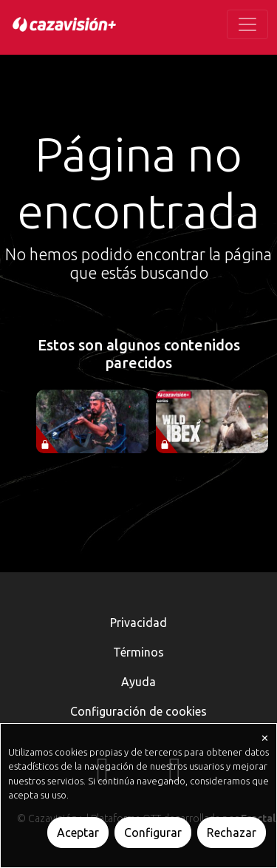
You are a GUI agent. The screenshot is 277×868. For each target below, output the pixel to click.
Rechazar (232, 833)
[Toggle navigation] (247, 24)
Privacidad (138, 623)
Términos (138, 652)
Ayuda (138, 682)
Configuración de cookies (138, 711)
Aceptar (78, 833)
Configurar (153, 833)
